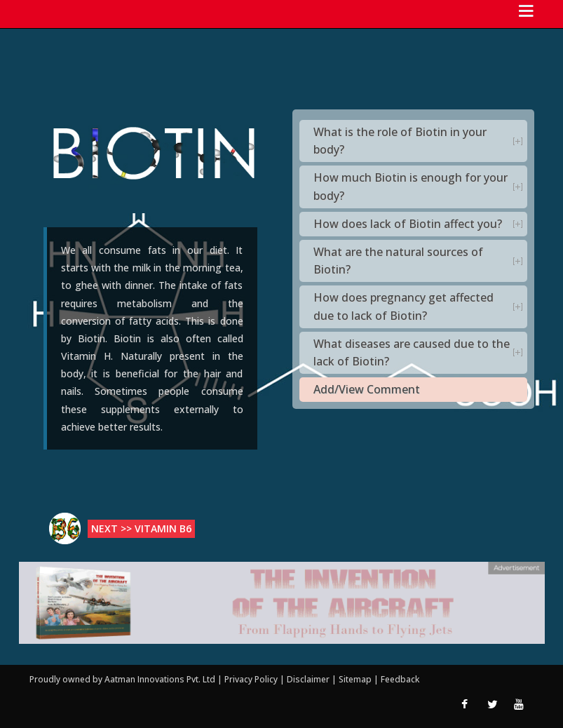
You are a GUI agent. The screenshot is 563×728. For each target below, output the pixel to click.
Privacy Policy (252, 679)
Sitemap (356, 679)
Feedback (400, 679)
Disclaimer (308, 679)
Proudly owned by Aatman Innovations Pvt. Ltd (122, 679)
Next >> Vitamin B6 (141, 528)
